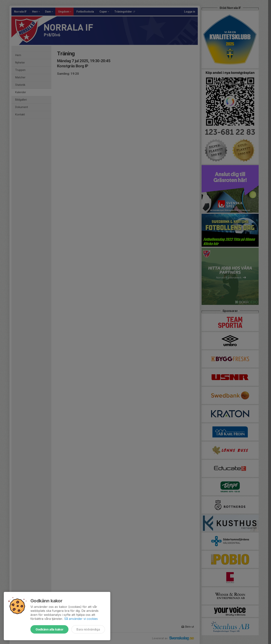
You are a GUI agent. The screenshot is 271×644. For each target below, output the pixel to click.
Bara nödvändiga (88, 629)
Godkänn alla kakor (49, 629)
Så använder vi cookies (81, 619)
